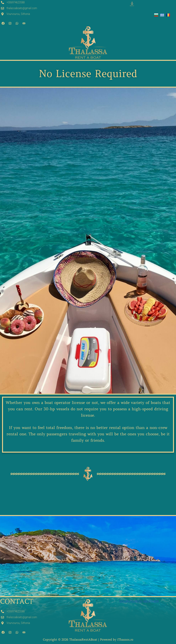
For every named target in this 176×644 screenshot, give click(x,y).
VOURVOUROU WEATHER (139, 602)
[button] (132, 4)
